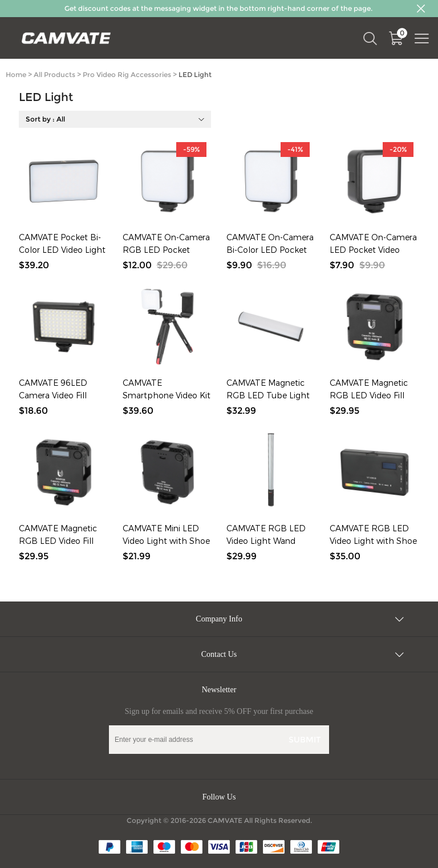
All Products (54, 74)
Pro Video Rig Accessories (127, 74)
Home (16, 74)
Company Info (219, 619)
